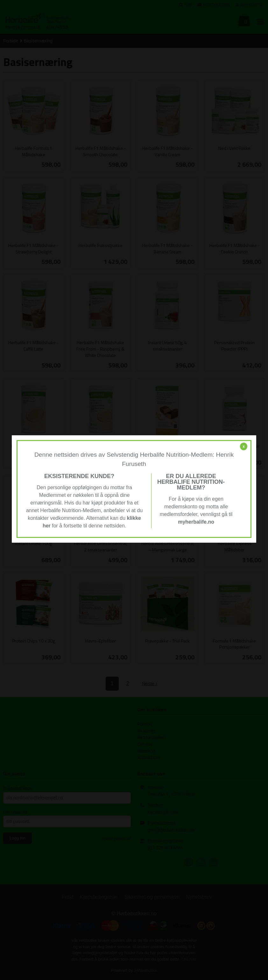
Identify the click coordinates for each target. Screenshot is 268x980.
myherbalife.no (196, 522)
